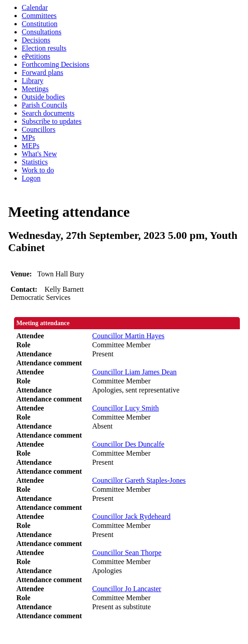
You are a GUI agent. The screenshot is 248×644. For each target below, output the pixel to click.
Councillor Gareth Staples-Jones (139, 480)
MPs (28, 138)
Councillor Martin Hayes (128, 336)
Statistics (35, 162)
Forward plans (42, 72)
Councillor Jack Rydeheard (131, 516)
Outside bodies (43, 97)
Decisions (36, 40)
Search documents (48, 113)
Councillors (39, 129)
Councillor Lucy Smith (126, 408)
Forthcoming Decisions (56, 64)
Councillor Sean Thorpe (127, 553)
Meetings (35, 89)
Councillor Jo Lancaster (127, 589)
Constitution (40, 24)
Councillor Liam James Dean (134, 372)
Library (33, 81)
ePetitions (36, 56)
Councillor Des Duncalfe (128, 444)
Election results (44, 48)
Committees (39, 16)
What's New (39, 154)
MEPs (30, 146)
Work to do (38, 170)
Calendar (35, 7)
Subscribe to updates (51, 121)
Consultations (42, 32)
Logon (31, 178)
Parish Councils (44, 105)
